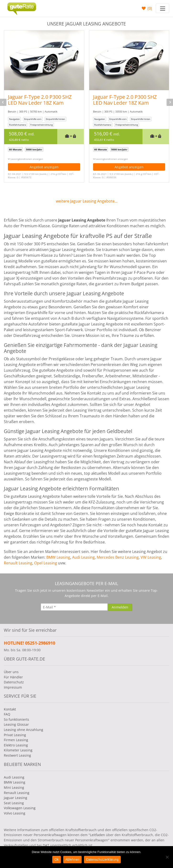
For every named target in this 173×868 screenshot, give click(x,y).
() (149, 8)
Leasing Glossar (16, 724)
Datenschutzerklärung (102, 859)
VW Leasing (151, 557)
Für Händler (13, 677)
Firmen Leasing (16, 740)
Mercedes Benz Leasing (118, 557)
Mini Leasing (14, 787)
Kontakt (10, 709)
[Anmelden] (120, 607)
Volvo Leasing (15, 813)
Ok (57, 859)
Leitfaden (97, 835)
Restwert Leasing (17, 755)
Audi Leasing (83, 557)
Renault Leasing (18, 563)
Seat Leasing (14, 803)
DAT (46, 845)
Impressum (13, 687)
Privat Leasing (15, 735)
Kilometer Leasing (18, 750)
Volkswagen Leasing (20, 808)
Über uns (11, 672)
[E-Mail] (74, 607)
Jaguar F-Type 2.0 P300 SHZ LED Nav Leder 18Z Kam (40, 100)
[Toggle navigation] (163, 8)
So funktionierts (16, 719)
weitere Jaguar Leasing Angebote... (87, 201)
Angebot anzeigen (44, 167)
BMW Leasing (58, 557)
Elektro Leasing (16, 745)
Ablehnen (72, 859)
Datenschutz (14, 682)
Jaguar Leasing (16, 798)
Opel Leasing (46, 563)
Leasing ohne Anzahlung (24, 730)
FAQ (7, 714)
